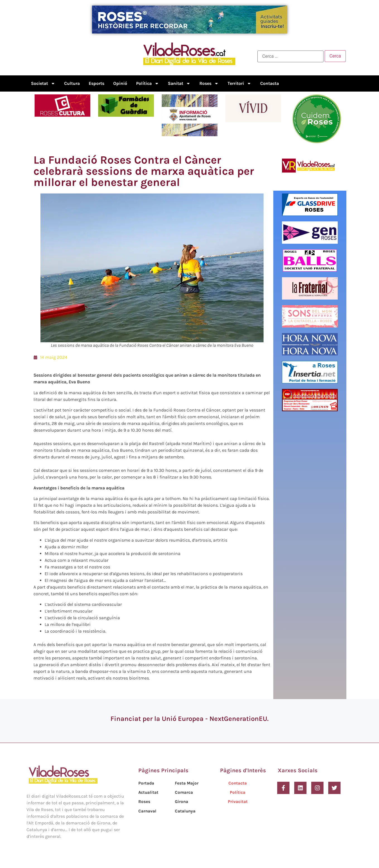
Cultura (72, 83)
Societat (43, 83)
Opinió (120, 83)
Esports (96, 83)
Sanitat (179, 83)
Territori (239, 83)
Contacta (270, 83)
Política (148, 83)
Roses (209, 83)
